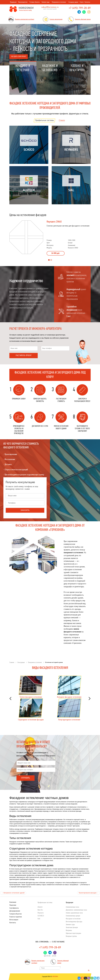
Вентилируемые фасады (74, 922)
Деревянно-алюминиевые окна (76, 910)
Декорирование (15, 911)
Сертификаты (14, 908)
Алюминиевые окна (72, 907)
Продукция (13, 2)
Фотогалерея (14, 920)
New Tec (40, 910)
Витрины (69, 930)
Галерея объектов (15, 914)
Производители (23, 2)
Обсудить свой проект (19, 57)
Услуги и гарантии (16, 917)
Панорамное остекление (59, 2)
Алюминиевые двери (73, 916)
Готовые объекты (35, 2)
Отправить (26, 778)
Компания (13, 902)
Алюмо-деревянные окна (74, 913)
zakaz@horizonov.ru (50, 7)
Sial (39, 919)
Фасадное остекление (73, 919)
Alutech (40, 907)
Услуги (82, 2)
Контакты (87, 2)
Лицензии (13, 905)
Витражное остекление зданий (13, 893)
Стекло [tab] (62, 120)
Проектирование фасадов (88, 893)
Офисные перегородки (73, 933)
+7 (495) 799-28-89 (80, 8)
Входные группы (71, 936)
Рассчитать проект (24, 356)
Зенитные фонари (72, 928)
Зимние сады (45, 2)
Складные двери (73, 2)
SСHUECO (41, 916)
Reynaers (41, 913)
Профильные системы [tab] (44, 120)
